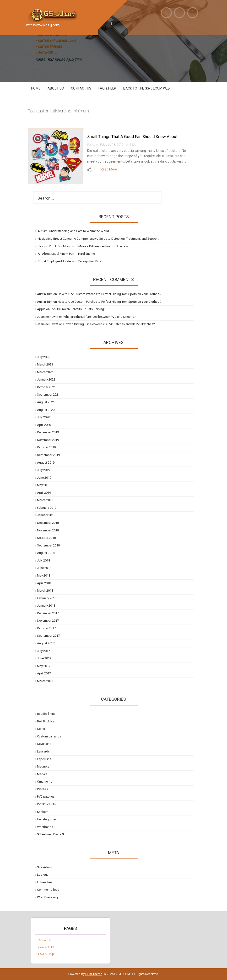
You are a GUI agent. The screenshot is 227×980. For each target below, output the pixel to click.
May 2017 (44, 666)
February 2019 (47, 508)
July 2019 (43, 470)
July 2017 (43, 651)
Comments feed (48, 890)
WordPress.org (47, 897)
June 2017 (44, 658)
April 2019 (44, 493)
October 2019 (46, 447)
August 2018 (46, 553)
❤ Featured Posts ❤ (51, 834)
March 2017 (45, 681)
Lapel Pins (44, 759)
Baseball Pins (46, 714)
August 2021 (46, 402)
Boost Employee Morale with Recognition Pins (69, 261)
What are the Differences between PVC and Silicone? (100, 317)
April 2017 (44, 673)
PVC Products (46, 804)
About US (56, 88)
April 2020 (44, 425)
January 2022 (46, 379)
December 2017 (48, 613)
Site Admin (45, 867)
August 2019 (46, 463)
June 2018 (44, 568)
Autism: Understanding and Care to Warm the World (73, 231)
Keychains (44, 744)
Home (36, 88)
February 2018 (47, 598)
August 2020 (46, 410)
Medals (42, 774)
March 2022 (45, 372)
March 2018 (45, 591)
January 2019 (46, 515)
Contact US (81, 88)
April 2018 (44, 583)
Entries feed (45, 882)
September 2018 (48, 545)
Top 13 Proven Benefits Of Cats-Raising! (78, 309)
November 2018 (48, 530)
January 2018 (46, 606)
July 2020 (43, 417)
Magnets (43, 766)
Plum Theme (94, 974)
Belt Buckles (46, 721)
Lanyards (43, 751)
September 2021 (48, 395)
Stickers (43, 812)
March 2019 (45, 500)
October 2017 (46, 628)
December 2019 (48, 432)
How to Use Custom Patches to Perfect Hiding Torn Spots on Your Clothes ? (110, 294)
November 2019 (48, 440)
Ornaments (45, 781)
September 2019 (48, 455)
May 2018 (44, 575)
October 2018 (46, 538)
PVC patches (46, 797)
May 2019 (44, 485)
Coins (41, 729)
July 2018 (43, 560)
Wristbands (45, 827)
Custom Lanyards (49, 736)
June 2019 (44, 478)
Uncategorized (47, 819)
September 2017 (48, 636)
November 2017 (48, 621)
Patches (43, 789)
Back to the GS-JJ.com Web (147, 88)
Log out (42, 875)
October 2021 (46, 387)
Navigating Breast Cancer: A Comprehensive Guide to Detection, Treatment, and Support (98, 239)
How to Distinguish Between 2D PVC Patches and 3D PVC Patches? (109, 324)
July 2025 (43, 357)
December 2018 (48, 523)
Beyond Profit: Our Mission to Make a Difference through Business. (84, 246)
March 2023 (45, 364)
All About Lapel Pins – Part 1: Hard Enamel (67, 254)
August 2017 (46, 643)
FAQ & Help (107, 88)
